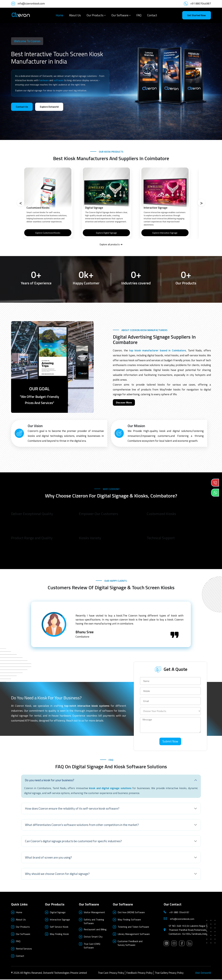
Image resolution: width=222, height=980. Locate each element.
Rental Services (24, 949)
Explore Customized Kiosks (48, 233)
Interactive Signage (60, 920)
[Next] (201, 203)
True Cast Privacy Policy (111, 973)
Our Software (120, 15)
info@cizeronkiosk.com (31, 4)
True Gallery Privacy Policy (169, 973)
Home (60, 15)
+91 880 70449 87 (179, 913)
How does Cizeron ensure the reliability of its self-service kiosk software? (72, 809)
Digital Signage (58, 913)
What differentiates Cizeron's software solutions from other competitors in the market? (82, 825)
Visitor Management (94, 913)
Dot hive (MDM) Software (131, 913)
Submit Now (170, 742)
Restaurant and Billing (95, 930)
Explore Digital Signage (106, 233)
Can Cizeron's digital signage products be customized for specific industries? (73, 842)
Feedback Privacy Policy (139, 973)
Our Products (95, 15)
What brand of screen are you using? (48, 858)
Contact (152, 15)
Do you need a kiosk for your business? (49, 781)
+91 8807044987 (201, 4)
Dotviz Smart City (93, 937)
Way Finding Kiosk (59, 935)
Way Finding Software (129, 920)
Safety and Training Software (94, 922)
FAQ (139, 15)
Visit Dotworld (203, 973)
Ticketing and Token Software (133, 927)
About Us (75, 15)
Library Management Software (134, 935)
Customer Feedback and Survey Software (130, 944)
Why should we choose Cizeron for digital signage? (57, 874)
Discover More (124, 402)
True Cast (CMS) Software (92, 946)
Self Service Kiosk (59, 927)
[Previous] (21, 203)
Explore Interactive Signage (165, 233)
